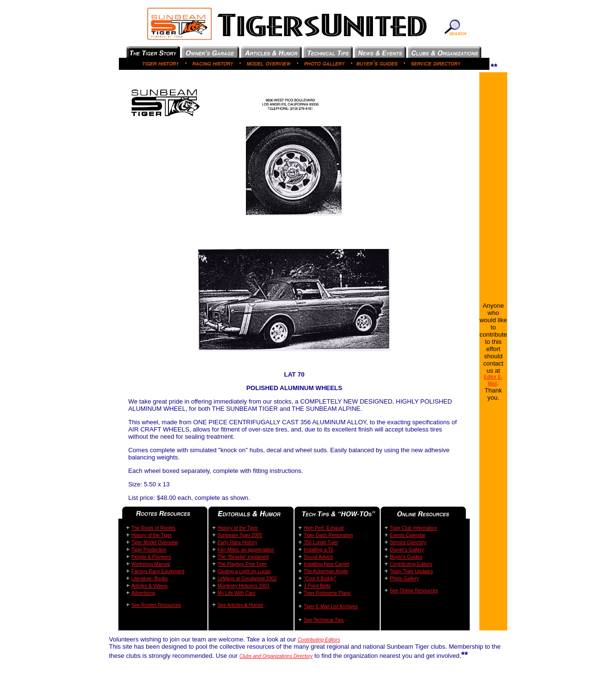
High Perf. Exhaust (324, 528)
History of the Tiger (152, 535)
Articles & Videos (149, 586)
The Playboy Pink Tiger (242, 564)
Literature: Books (150, 579)
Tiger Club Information (414, 528)
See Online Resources (414, 591)
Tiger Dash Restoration (328, 535)
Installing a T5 (319, 550)
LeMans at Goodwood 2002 (247, 579)
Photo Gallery (404, 579)
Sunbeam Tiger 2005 (240, 535)
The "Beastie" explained (243, 557)
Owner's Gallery (407, 550)
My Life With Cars (237, 593)
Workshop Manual (151, 564)
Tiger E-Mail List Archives (331, 607)
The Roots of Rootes (154, 528)
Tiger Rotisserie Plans (327, 593)
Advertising (143, 593)
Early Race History (237, 543)
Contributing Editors (411, 564)
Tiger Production (149, 550)
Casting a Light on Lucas (244, 571)
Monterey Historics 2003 (244, 586)
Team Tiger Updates (411, 571)
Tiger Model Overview (155, 543)
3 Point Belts (317, 586)
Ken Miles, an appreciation (246, 550)
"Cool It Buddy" (320, 579)
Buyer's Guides (406, 557)
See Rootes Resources (156, 605)
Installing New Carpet (327, 564)
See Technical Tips (324, 620)
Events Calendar (408, 535)
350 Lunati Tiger (321, 543)
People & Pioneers (151, 557)
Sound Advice (318, 557)
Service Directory (408, 543)
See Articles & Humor (240, 605)
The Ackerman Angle (326, 571)
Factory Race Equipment (158, 571)
